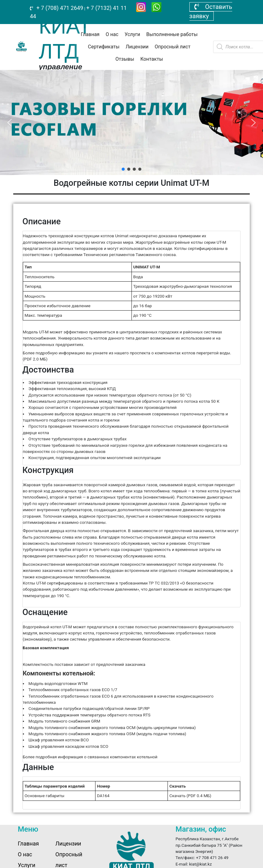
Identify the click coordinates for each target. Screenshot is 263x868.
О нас (112, 34)
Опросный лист (172, 47)
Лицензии (137, 47)
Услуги (132, 34)
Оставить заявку (211, 11)
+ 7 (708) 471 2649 (59, 8)
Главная (90, 34)
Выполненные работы (172, 34)
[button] (10, 123)
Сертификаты (104, 47)
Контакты (152, 59)
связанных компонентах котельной (122, 757)
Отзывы (125, 59)
